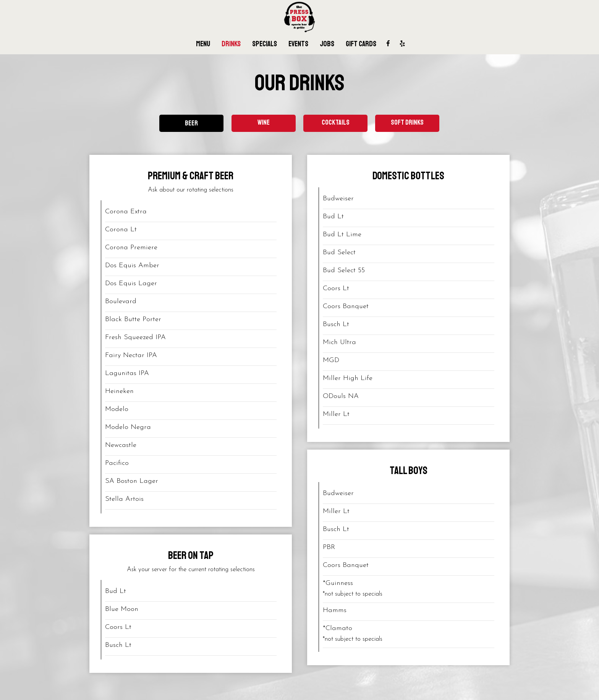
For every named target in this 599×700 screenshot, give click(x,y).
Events (298, 44)
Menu (203, 44)
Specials (265, 44)
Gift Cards (361, 44)
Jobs (327, 44)
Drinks (231, 44)
